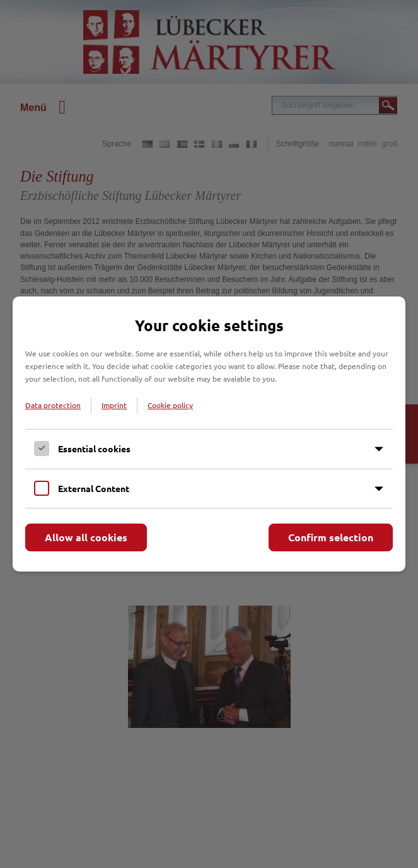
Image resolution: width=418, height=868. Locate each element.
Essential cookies (94, 449)
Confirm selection (331, 537)
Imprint (114, 405)
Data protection (53, 405)
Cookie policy (170, 405)
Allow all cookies (86, 537)
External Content (94, 488)
